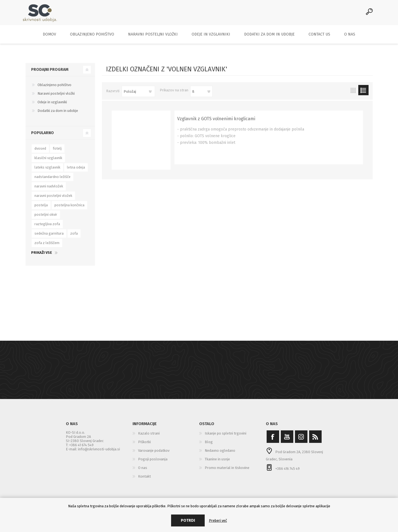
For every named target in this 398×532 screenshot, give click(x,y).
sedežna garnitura (49, 237)
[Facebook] (273, 441)
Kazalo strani (149, 437)
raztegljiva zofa (47, 228)
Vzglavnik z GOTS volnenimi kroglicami (216, 123)
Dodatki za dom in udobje (58, 115)
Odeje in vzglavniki (52, 106)
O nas (143, 472)
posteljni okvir (46, 218)
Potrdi (188, 520)
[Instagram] (301, 441)
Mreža (353, 94)
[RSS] (315, 441)
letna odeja (76, 171)
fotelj (57, 152)
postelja (41, 209)
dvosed (40, 152)
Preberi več (218, 520)
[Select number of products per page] (201, 95)
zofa (74, 237)
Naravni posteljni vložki (56, 97)
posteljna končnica (69, 209)
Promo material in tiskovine (227, 472)
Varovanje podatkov (154, 454)
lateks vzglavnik (47, 171)
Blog (209, 446)
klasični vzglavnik (48, 162)
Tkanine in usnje (217, 463)
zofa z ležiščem (47, 247)
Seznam (363, 94)
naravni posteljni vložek (53, 199)
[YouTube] (287, 441)
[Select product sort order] (138, 95)
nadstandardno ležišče (52, 181)
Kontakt (144, 480)
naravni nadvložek (49, 190)
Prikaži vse (42, 256)
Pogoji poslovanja (153, 463)
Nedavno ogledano (220, 454)
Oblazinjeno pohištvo (54, 89)
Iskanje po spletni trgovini (226, 437)
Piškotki (144, 446)
